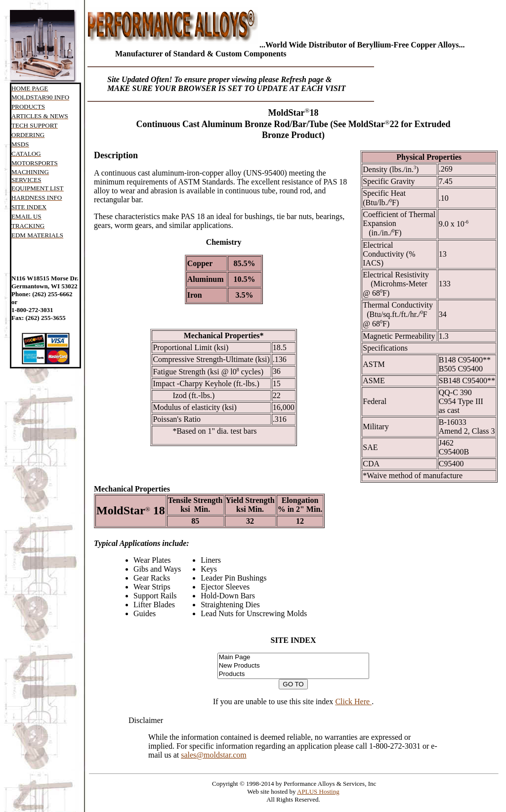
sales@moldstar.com (214, 755)
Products (294, 674)
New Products (294, 666)
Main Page (294, 657)
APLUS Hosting (318, 791)
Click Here (353, 701)
